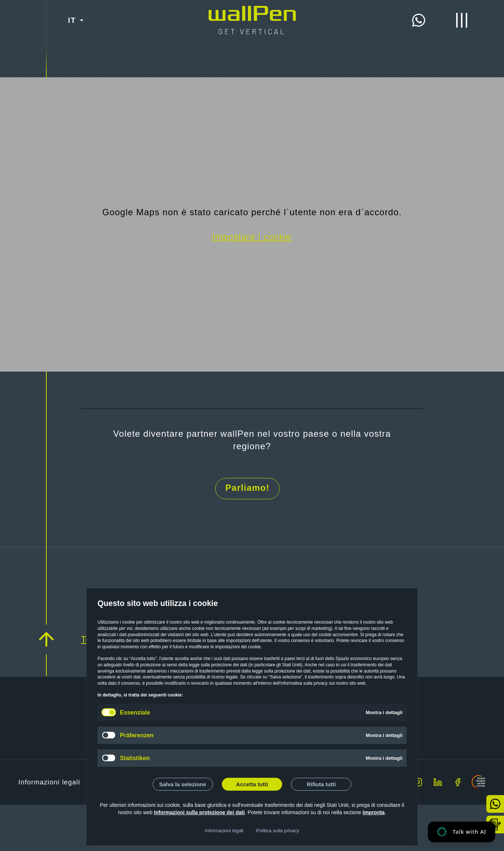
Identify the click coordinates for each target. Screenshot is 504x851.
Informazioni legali (224, 831)
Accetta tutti (252, 784)
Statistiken (135, 758)
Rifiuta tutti (321, 784)
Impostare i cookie (252, 237)
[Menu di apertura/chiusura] (462, 20)
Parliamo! (247, 488)
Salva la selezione (183, 784)
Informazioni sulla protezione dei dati (200, 812)
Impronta (374, 812)
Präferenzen (137, 735)
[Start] (252, 12)
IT (72, 20)
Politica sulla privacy (278, 831)
